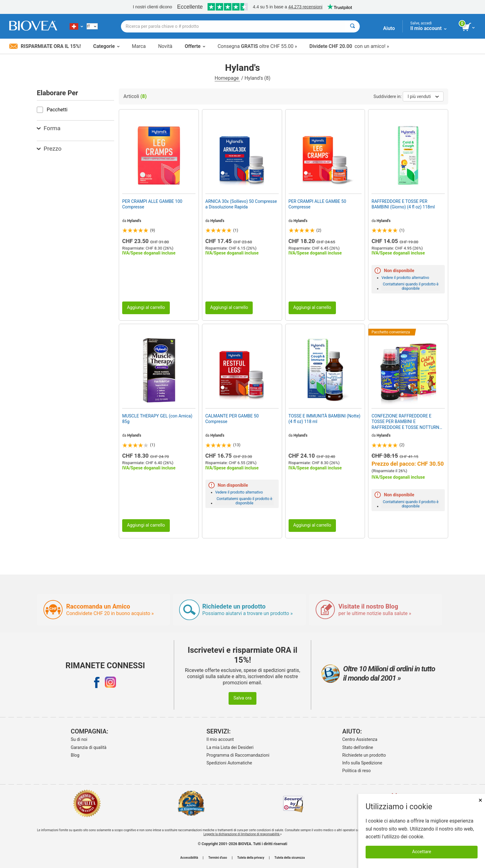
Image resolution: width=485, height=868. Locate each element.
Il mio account (220, 739)
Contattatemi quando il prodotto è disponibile (411, 286)
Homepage (227, 78)
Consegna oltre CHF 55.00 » (257, 46)
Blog (75, 755)
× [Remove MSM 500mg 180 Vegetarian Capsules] (480, 800)
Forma (49, 128)
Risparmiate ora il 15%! (45, 46)
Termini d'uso (217, 858)
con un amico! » (349, 46)
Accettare (422, 852)
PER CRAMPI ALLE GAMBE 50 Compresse (318, 204)
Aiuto (389, 28)
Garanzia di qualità (89, 747)
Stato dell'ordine (358, 747)
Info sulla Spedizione (362, 763)
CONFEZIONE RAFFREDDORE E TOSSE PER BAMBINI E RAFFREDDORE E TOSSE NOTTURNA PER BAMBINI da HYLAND (407, 422)
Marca (139, 46)
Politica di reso (357, 771)
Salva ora (243, 698)
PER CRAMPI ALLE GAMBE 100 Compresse (152, 204)
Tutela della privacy (251, 858)
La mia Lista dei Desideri (230, 747)
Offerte (195, 46)
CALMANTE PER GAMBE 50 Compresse (232, 419)
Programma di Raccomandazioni (238, 755)
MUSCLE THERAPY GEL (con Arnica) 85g (157, 419)
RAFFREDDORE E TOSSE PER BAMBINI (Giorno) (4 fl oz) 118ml (403, 204)
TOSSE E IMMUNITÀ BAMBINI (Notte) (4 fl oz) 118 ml (325, 419)
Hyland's (134, 221)
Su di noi (79, 739)
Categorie (106, 46)
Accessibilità (189, 858)
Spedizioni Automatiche (229, 763)
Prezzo (49, 149)
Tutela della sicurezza (290, 858)
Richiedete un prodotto (364, 755)
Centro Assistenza (360, 739)
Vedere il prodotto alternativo (405, 278)
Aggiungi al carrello (146, 308)
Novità (165, 46)
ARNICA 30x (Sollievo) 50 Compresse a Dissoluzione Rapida (241, 204)
